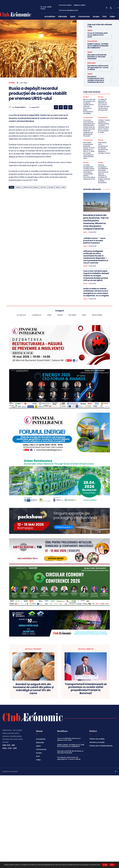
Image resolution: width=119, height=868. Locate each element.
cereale (18, 187)
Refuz (112, 865)
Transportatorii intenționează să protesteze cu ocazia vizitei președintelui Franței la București (86, 689)
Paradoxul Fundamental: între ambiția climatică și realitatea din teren (96, 79)
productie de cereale (31, 187)
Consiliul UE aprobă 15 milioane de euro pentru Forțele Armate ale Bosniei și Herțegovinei (104, 105)
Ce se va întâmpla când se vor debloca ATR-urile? (97, 35)
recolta (44, 187)
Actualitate (92, 41)
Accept (105, 865)
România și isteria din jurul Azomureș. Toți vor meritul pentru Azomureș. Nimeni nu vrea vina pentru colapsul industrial (96, 222)
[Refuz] (116, 865)
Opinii (12, 83)
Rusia (58, 187)
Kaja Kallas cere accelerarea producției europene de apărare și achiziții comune (104, 148)
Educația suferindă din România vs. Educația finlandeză (97, 57)
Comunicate (88, 118)
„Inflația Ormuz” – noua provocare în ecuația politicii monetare (94, 241)
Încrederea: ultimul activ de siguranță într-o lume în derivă (98, 68)
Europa (86, 97)
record (51, 187)
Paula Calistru (20, 107)
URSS (64, 187)
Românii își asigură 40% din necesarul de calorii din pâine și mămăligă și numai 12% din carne (33, 689)
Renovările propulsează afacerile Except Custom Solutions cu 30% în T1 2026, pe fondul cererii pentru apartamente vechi (89, 150)
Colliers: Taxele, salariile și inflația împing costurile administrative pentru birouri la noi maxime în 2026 (104, 126)
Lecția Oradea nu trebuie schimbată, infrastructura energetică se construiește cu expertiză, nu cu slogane (96, 292)
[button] (111, 8)
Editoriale (91, 63)
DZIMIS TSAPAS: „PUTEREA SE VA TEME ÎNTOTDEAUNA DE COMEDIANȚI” (98, 46)
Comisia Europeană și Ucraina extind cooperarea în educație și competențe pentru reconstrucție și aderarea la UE (89, 172)
